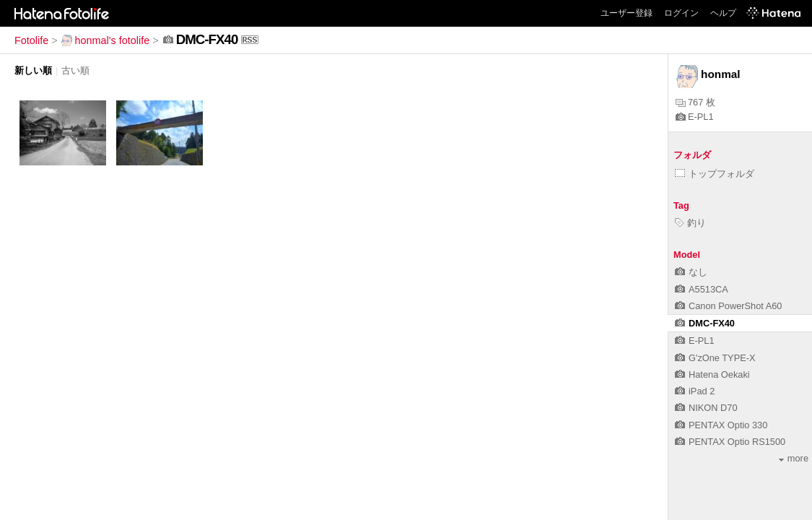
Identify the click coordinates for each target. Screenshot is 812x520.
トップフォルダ (715, 174)
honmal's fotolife (105, 40)
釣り (690, 223)
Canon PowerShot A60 (728, 306)
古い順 (75, 70)
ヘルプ (723, 13)
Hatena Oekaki (712, 374)
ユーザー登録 (627, 13)
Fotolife (31, 40)
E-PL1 (695, 117)
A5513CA (702, 289)
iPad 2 (695, 391)
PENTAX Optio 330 (721, 425)
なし (691, 272)
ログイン (681, 13)
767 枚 (695, 102)
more (794, 458)
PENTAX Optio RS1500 (730, 442)
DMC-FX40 (705, 323)
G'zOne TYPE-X (715, 358)
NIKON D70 (706, 408)
